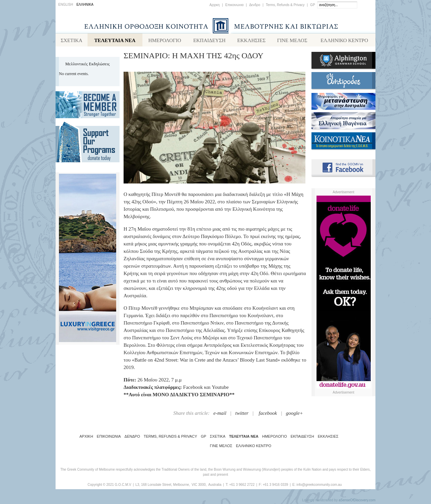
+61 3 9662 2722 (242, 486)
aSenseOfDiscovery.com (357, 501)
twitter (242, 414)
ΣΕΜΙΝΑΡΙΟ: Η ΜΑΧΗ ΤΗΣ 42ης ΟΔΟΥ (193, 57)
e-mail (220, 414)
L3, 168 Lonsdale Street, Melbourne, (163, 486)
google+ (294, 414)
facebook (268, 414)
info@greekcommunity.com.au (319, 486)
